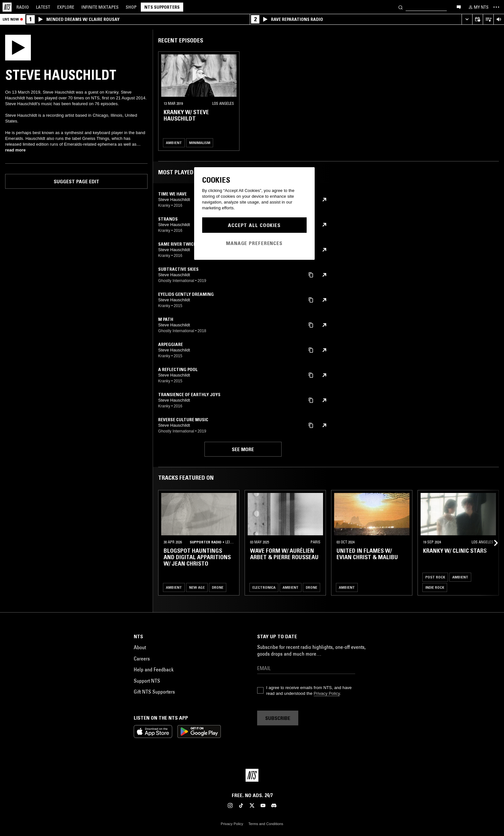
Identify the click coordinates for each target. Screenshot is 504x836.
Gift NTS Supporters (154, 692)
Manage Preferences (254, 243)
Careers (142, 659)
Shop (131, 7)
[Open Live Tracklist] (488, 19)
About (140, 647)
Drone (218, 587)
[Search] (401, 7)
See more (243, 449)
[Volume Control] (499, 19)
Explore (66, 7)
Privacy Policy (327, 693)
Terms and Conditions (266, 824)
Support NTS (147, 681)
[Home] (7, 7)
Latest (43, 7)
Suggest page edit (76, 181)
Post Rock (435, 577)
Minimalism (200, 143)
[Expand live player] (467, 19)
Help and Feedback (154, 669)
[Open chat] (459, 7)
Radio (23, 7)
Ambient (174, 143)
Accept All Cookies (254, 225)
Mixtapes (100, 7)
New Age (197, 587)
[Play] (18, 47)
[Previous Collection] (492, 543)
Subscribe (278, 718)
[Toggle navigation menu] (496, 7)
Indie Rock (435, 587)
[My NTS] (478, 7)
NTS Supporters (162, 7)
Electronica (264, 587)
